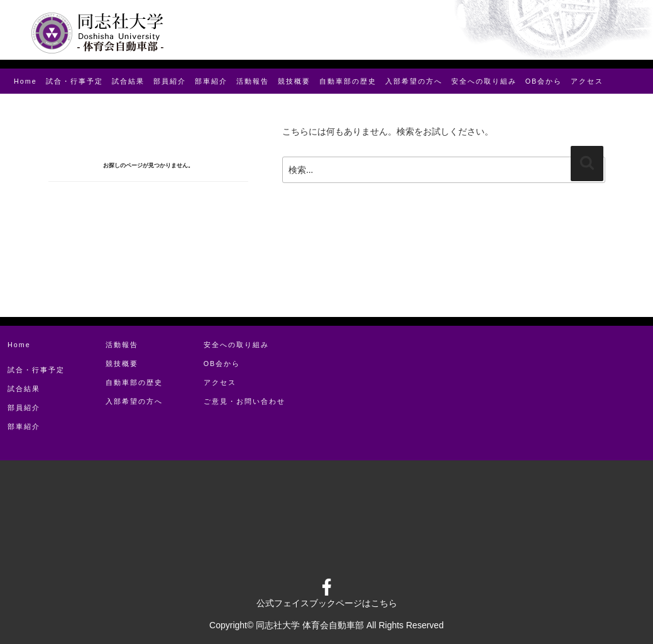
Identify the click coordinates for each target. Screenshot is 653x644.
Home (25, 81)
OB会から (544, 81)
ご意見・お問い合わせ (244, 401)
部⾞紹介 (211, 81)
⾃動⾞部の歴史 (348, 81)
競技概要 (294, 81)
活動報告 (253, 81)
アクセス (587, 81)
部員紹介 (170, 81)
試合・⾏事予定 (74, 81)
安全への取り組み (484, 81)
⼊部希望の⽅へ (414, 81)
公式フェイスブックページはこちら (327, 603)
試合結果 (128, 81)
